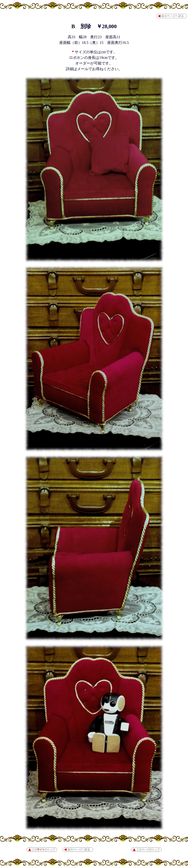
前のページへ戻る (172, 16)
